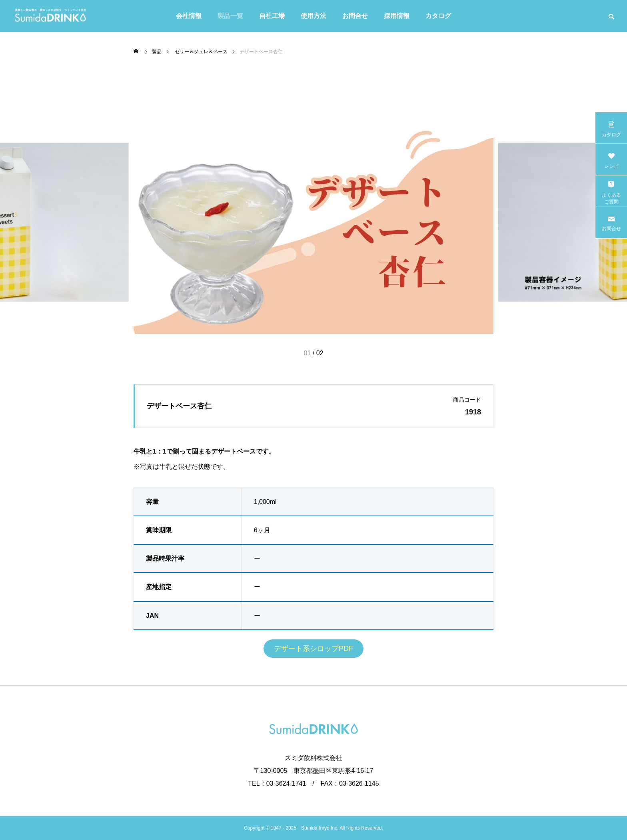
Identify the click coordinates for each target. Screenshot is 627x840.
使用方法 (313, 16)
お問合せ (355, 16)
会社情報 (189, 16)
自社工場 (272, 16)
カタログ (438, 16)
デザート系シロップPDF (313, 649)
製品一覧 (230, 16)
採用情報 (397, 16)
